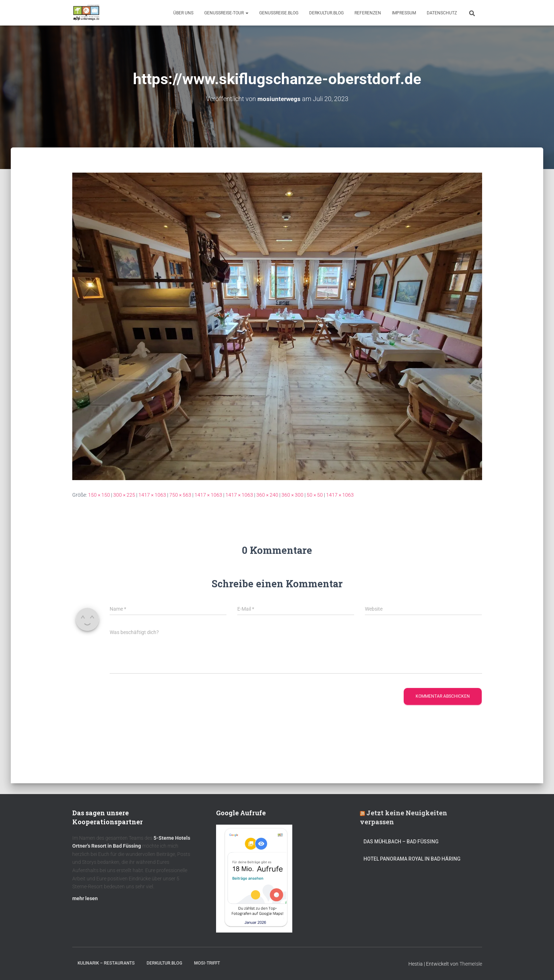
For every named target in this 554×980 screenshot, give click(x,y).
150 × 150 (99, 494)
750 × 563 (180, 494)
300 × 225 (124, 494)
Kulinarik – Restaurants (106, 963)
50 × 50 (315, 494)
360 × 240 (267, 494)
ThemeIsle (471, 964)
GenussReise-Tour (226, 13)
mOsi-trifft (207, 963)
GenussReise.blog (279, 13)
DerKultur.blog (326, 13)
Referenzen (368, 13)
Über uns (183, 13)
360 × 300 (292, 494)
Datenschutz (442, 13)
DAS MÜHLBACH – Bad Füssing (401, 842)
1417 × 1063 (152, 494)
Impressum (404, 13)
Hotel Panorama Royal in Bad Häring (412, 859)
